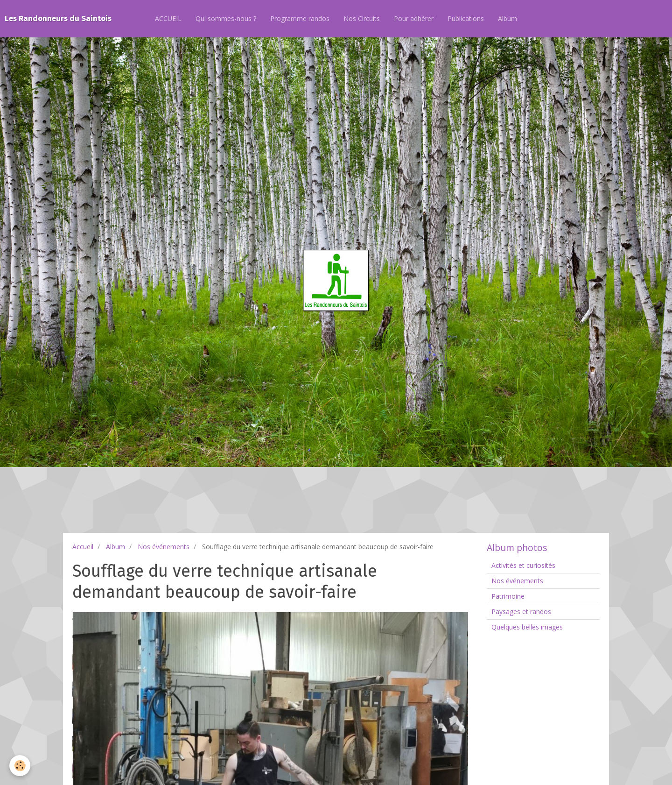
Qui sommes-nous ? (226, 18)
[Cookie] (20, 766)
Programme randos (300, 18)
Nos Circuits (362, 18)
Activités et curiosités (523, 565)
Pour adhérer (414, 18)
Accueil (83, 547)
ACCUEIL (168, 18)
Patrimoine (508, 596)
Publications (466, 18)
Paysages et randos (521, 612)
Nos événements (164, 547)
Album (507, 18)
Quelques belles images (527, 627)
